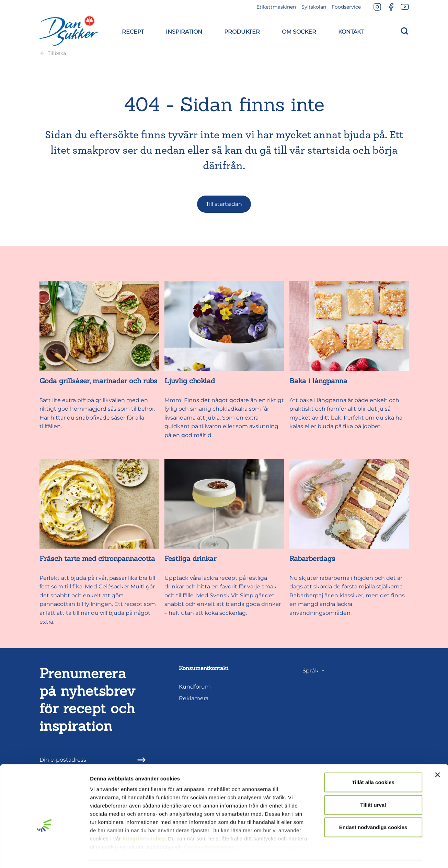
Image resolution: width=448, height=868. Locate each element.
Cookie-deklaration (209, 828)
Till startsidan (224, 204)
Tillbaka (53, 53)
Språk (311, 671)
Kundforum (195, 687)
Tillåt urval (373, 785)
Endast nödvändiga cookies (373, 808)
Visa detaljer (373, 854)
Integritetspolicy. (145, 819)
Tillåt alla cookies (373, 763)
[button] (133, 31)
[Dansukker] (69, 31)
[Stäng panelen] (437, 756)
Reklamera (194, 698)
